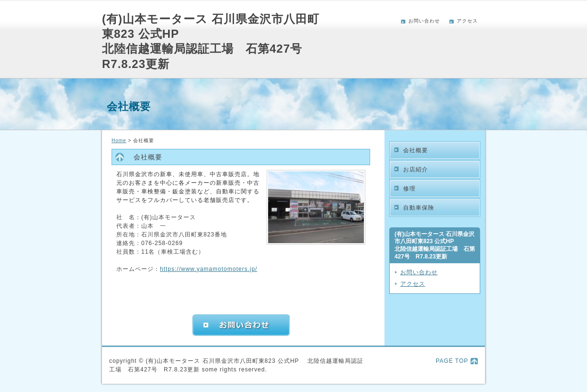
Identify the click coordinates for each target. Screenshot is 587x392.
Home (119, 140)
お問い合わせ (424, 21)
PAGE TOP (452, 361)
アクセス (467, 21)
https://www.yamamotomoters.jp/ (209, 269)
